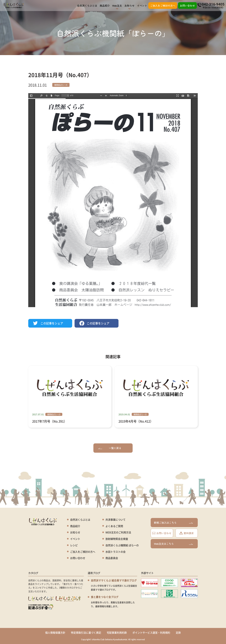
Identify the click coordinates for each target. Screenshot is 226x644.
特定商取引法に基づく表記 (86, 633)
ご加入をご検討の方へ (163, 6)
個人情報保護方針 (55, 633)
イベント (142, 6)
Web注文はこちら (173, 544)
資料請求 (187, 533)
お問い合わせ (187, 6)
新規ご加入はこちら (173, 523)
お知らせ (75, 532)
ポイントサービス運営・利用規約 (151, 633)
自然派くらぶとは (87, 6)
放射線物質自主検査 (117, 539)
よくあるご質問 (114, 526)
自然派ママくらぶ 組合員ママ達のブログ (114, 580)
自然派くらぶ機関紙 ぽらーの (122, 545)
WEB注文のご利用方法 (118, 532)
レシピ (74, 545)
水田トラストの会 (116, 552)
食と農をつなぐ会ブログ (105, 597)
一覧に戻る (110, 448)
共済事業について (116, 520)
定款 (178, 633)
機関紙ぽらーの (61, 85)
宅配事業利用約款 (117, 633)
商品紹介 (105, 6)
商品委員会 (112, 558)
